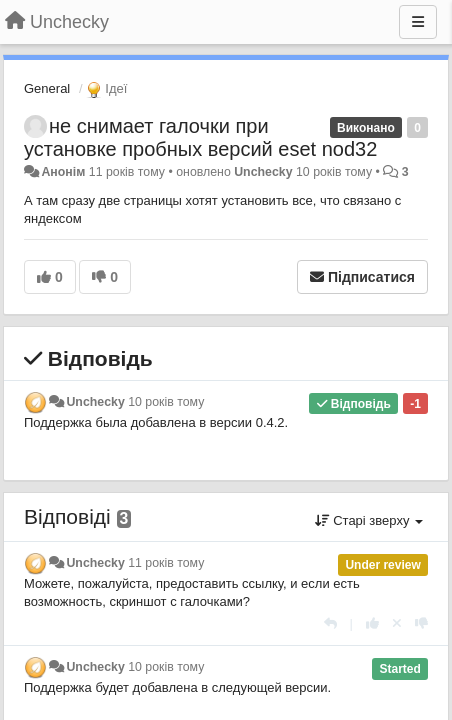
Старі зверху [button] (369, 520)
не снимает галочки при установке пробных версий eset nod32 (200, 137)
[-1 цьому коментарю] (421, 623)
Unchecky (263, 172)
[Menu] (418, 22)
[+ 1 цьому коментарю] (372, 623)
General (47, 88)
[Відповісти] (330, 623)
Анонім (63, 172)
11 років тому (166, 563)
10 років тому (166, 402)
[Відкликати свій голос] (397, 623)
